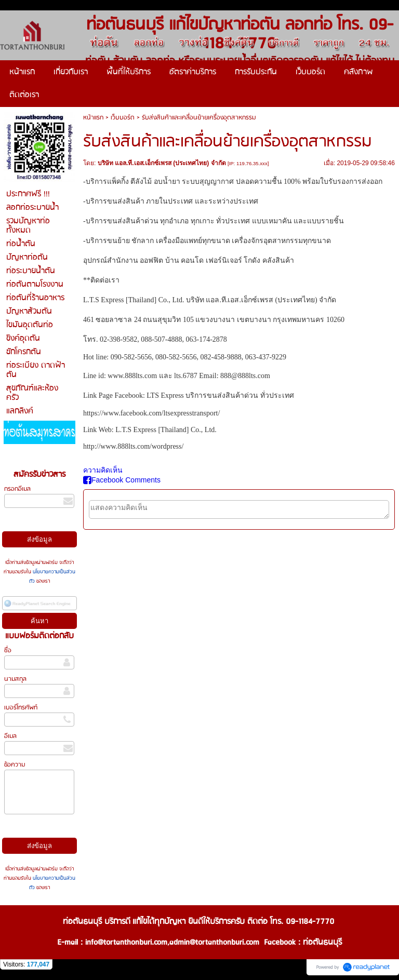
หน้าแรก (93, 118)
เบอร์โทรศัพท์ (21, 708)
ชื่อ (8, 650)
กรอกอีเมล (17, 489)
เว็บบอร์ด (123, 118)
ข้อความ (15, 765)
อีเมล (10, 736)
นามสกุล (15, 679)
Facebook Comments (122, 480)
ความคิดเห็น (103, 470)
